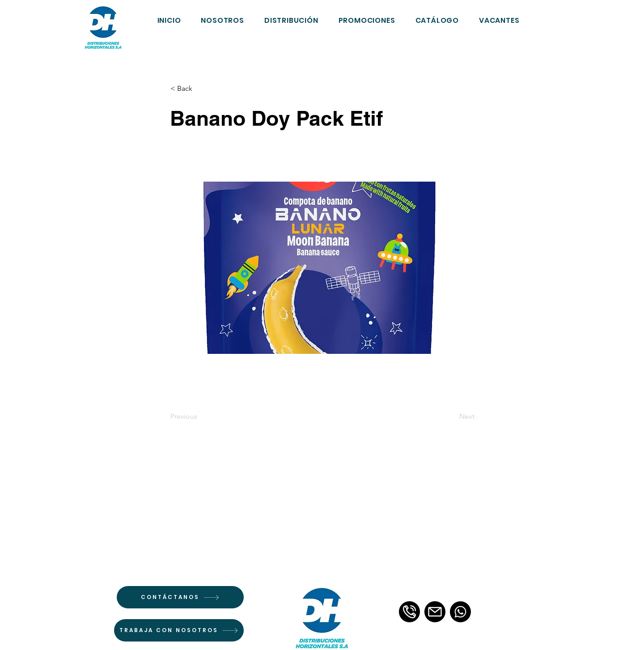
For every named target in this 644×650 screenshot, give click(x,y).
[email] (435, 612)
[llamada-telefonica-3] (409, 612)
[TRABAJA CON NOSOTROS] (179, 630)
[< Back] (200, 89)
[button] (437, 20)
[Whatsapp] (460, 612)
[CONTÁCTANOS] (180, 597)
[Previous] (200, 416)
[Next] (452, 416)
